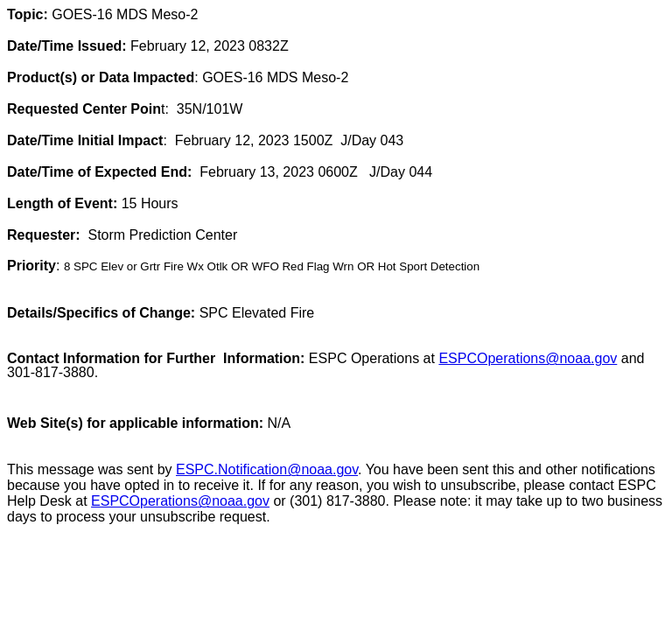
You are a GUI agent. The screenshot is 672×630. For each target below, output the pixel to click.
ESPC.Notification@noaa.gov (267, 469)
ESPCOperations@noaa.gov (180, 501)
